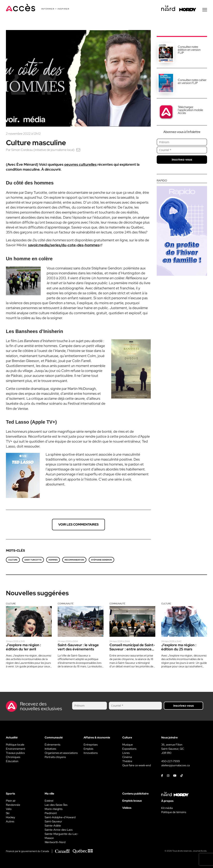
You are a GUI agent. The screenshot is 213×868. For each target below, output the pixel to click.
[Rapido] (182, 227)
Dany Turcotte (33, 560)
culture (13, 560)
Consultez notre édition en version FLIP (189, 50)
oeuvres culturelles (80, 164)
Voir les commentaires (78, 524)
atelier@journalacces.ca (175, 765)
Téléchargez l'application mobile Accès (190, 110)
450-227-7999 (171, 761)
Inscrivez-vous (182, 159)
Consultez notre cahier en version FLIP (192, 81)
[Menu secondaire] (205, 10)
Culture (11, 604)
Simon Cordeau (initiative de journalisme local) (43, 150)
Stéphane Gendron (101, 560)
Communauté (66, 604)
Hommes (53, 560)
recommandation (74, 560)
